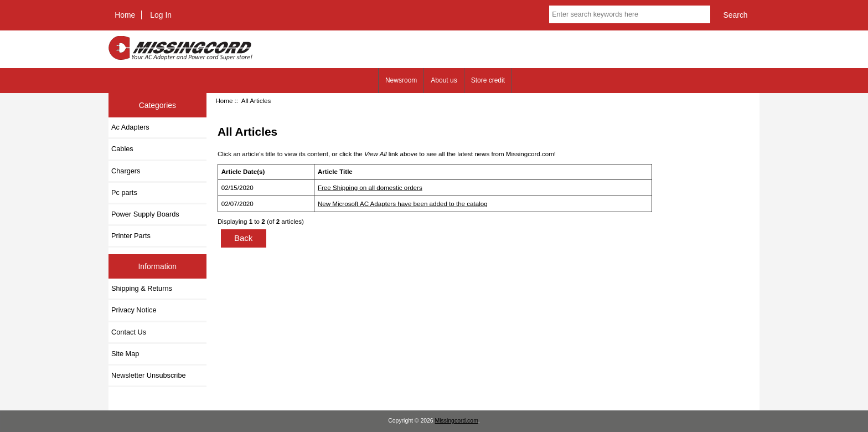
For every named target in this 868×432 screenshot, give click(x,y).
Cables (122, 149)
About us (444, 80)
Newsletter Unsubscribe (149, 375)
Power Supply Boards (145, 214)
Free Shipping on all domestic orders (370, 187)
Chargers (126, 171)
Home (125, 15)
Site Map (125, 354)
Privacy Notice (134, 310)
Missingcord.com (457, 421)
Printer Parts (131, 236)
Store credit (488, 80)
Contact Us (129, 332)
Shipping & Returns (142, 288)
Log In (161, 15)
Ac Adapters (130, 127)
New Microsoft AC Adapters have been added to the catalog (403, 204)
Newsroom (401, 80)
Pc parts (124, 192)
